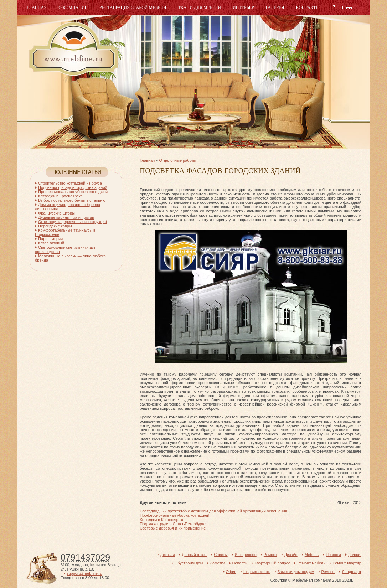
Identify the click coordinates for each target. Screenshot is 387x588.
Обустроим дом (189, 563)
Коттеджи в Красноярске (162, 520)
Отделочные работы (177, 160)
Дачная (355, 555)
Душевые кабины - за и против (66, 217)
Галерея (275, 7)
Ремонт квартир (347, 563)
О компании (73, 7)
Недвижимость (257, 572)
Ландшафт (352, 572)
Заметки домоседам (296, 572)
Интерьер (243, 7)
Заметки (217, 563)
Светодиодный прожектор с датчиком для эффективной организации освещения (213, 511)
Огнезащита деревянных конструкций (73, 222)
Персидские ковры (55, 226)
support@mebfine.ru (84, 573)
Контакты (308, 7)
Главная (37, 7)
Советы (221, 555)
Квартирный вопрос (272, 563)
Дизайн (291, 555)
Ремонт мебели (311, 563)
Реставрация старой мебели (133, 7)
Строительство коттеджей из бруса (70, 183)
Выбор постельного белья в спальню (72, 200)
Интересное (246, 555)
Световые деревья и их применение (173, 528)
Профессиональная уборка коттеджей (174, 515)
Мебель (73, 49)
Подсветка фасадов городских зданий (73, 187)
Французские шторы (56, 213)
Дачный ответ (194, 555)
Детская (168, 555)
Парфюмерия (50, 239)
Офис (231, 572)
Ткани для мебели (199, 7)
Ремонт (270, 555)
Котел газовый (51, 243)
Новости (333, 555)
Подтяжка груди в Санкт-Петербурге (173, 524)
